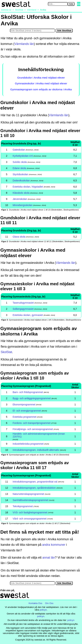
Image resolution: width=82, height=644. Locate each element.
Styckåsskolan (20, 174)
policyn (43, 610)
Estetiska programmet (24, 417)
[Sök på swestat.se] (58, 4)
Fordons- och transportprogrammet (32, 423)
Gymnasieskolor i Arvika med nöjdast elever (41, 83)
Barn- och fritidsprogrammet (28, 392)
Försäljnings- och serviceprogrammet (33, 429)
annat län (49, 558)
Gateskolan (19, 150)
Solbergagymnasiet (23, 309)
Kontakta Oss (35, 603)
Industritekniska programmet (28, 444)
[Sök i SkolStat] (32, 31)
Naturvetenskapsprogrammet (28, 494)
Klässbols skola (21, 193)
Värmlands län (24, 44)
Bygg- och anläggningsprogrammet (32, 398)
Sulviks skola (20, 162)
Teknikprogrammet (23, 506)
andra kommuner (54, 545)
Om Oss (49, 603)
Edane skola (19, 168)
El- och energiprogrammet (27, 411)
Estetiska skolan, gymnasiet (28, 315)
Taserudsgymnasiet (23, 303)
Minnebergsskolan (23, 205)
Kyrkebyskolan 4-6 (23, 156)
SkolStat (6, 352)
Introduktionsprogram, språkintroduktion (34, 488)
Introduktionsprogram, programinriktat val (35, 482)
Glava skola (19, 237)
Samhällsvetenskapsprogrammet (30, 500)
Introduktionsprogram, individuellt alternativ (36, 450)
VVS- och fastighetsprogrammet (30, 512)
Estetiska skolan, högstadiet (28, 187)
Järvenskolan (20, 199)
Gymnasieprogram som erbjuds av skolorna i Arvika (41, 89)
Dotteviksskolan (21, 181)
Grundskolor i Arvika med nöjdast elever (41, 78)
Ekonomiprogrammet (24, 405)
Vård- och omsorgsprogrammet (30, 519)
